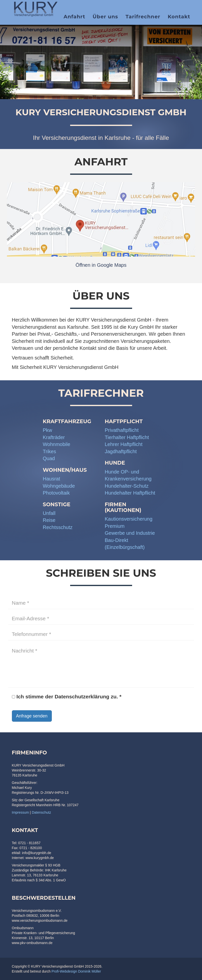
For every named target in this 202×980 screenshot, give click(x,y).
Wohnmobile (57, 444)
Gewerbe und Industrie (130, 533)
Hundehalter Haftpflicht (130, 493)
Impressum (20, 812)
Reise (49, 520)
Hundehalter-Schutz (127, 486)
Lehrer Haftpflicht (124, 444)
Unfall (49, 513)
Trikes (50, 451)
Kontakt (179, 19)
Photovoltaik (56, 493)
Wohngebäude (59, 486)
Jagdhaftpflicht (121, 451)
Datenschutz (41, 812)
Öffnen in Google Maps (101, 265)
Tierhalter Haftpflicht (127, 437)
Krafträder (54, 437)
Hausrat (52, 479)
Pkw (48, 430)
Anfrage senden (32, 716)
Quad (49, 458)
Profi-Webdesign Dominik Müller (76, 971)
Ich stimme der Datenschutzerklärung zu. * (67, 697)
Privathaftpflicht (122, 430)
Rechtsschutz (58, 527)
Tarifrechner (143, 19)
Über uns (105, 19)
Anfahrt (74, 19)
